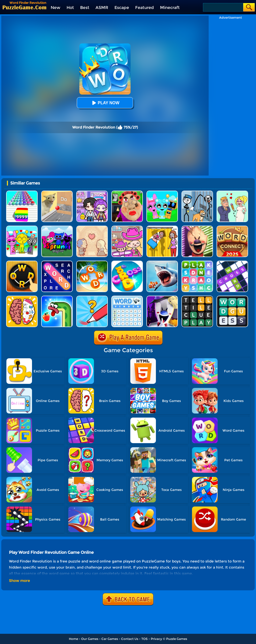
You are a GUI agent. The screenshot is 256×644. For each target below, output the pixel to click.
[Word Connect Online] (22, 263)
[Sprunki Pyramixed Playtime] (57, 228)
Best (85, 8)
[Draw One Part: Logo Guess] (92, 298)
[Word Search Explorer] (57, 263)
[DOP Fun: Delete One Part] (162, 228)
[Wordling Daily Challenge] (197, 298)
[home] (24, 7)
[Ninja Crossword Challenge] (232, 263)
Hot (70, 8)
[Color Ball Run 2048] (22, 193)
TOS (145, 639)
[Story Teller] (92, 228)
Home (73, 639)
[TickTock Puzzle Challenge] (57, 193)
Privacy (156, 639)
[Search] (223, 7)
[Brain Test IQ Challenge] (22, 298)
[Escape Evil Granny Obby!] (127, 193)
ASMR (102, 8)
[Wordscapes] (92, 263)
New (56, 8)
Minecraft (170, 8)
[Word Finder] (127, 298)
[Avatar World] (127, 228)
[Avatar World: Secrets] (92, 193)
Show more (19, 581)
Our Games (90, 639)
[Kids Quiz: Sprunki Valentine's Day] (22, 228)
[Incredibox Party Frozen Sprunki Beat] (162, 193)
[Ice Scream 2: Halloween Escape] (162, 298)
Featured (145, 8)
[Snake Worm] (57, 298)
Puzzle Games (177, 639)
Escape (122, 8)
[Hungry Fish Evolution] (162, 263)
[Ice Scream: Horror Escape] (197, 228)
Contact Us (130, 639)
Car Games (110, 639)
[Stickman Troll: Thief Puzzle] (197, 193)
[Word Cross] (127, 263)
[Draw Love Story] (232, 193)
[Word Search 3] (197, 263)
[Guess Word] (232, 298)
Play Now (105, 103)
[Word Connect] (232, 228)
